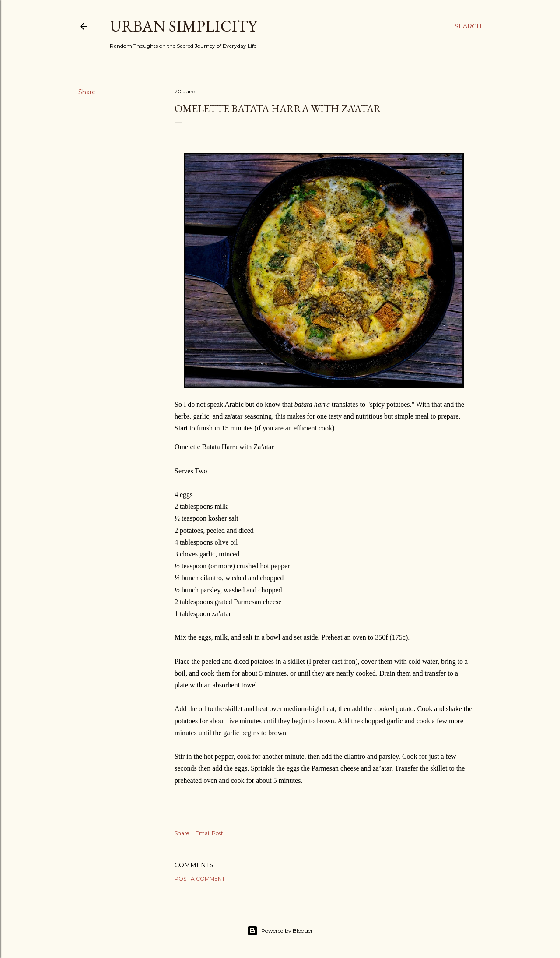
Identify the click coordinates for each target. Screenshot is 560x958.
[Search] (468, 26)
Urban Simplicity (183, 26)
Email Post (209, 833)
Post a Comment (200, 879)
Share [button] (87, 92)
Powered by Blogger (280, 931)
